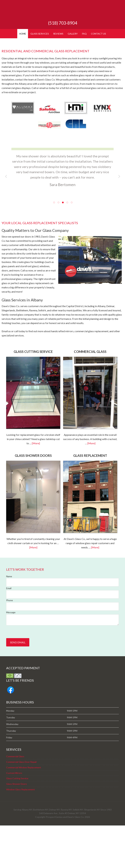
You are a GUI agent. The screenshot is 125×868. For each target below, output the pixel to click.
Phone (10, 643)
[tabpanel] (62, 213)
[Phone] (62, 649)
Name (9, 619)
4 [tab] (67, 245)
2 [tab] (58, 245)
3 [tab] (63, 245)
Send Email (18, 685)
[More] (36, 486)
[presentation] (31, 674)
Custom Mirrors (14, 815)
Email (9, 631)
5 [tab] (71, 245)
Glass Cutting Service (17, 821)
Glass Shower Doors (17, 826)
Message (11, 655)
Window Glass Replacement (21, 832)
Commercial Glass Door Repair (21, 804)
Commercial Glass (15, 799)
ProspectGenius (54, 859)
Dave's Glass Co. (62, 11)
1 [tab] (54, 245)
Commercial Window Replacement (24, 810)
